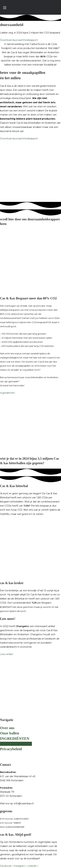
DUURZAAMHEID (16, 744)
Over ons (7, 728)
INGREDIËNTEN (15, 739)
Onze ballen (10, 733)
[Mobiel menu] (5, 8)
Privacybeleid (11, 749)
